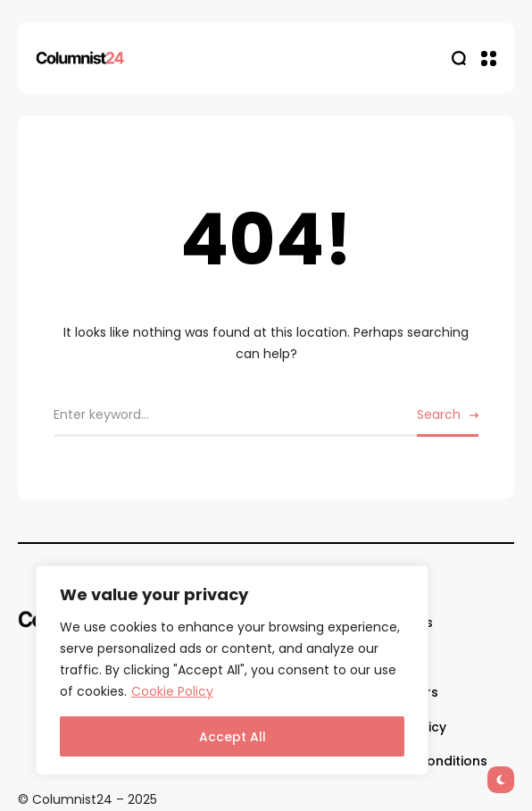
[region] (232, 670)
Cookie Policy (172, 691)
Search (439, 414)
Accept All (233, 737)
